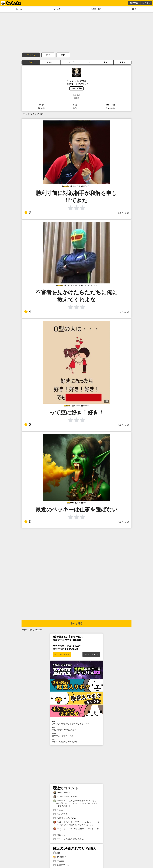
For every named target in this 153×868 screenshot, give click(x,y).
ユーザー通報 (76, 88)
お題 (63, 55)
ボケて (25, 630)
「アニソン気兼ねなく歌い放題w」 (69, 839)
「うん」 (58, 810)
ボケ (48, 55)
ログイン (146, 3)
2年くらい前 (124, 213)
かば (57, 853)
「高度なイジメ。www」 (65, 818)
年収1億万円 (60, 857)
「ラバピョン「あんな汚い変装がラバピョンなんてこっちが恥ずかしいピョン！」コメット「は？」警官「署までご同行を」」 (76, 803)
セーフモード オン (62, 654)
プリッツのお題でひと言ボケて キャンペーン (76, 723)
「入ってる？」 (61, 814)
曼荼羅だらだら (61, 865)
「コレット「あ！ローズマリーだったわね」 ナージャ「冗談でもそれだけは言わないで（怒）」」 (76, 823)
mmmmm (59, 861)
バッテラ (31, 55)
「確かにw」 (60, 835)
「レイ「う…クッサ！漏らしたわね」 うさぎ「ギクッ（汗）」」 (76, 830)
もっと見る (76, 623)
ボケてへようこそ (91, 654)
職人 (134, 9)
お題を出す (96, 9)
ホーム (19, 9)
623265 (39, 630)
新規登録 (134, 3)
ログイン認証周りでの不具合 (76, 741)
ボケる (57, 9)
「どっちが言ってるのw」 (65, 797)
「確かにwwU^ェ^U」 (64, 793)
